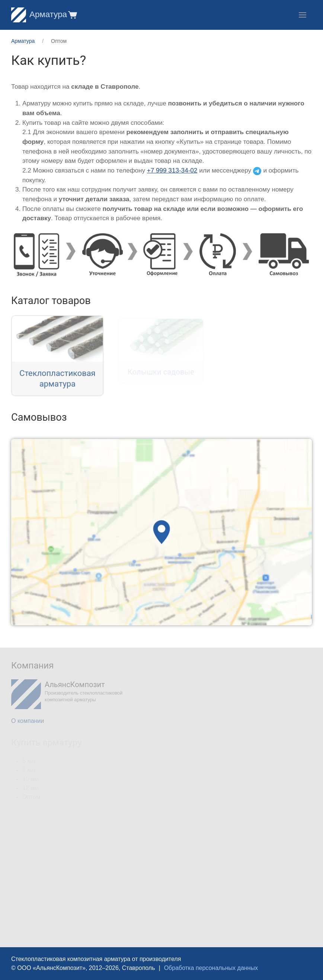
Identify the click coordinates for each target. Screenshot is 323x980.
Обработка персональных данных (211, 968)
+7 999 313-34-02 (172, 170)
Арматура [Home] (39, 14)
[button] (72, 15)
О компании (28, 721)
